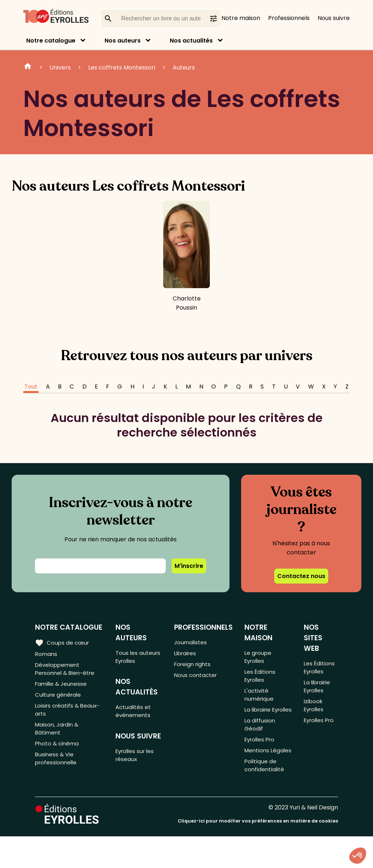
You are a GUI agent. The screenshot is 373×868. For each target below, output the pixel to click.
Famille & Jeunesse (62, 687)
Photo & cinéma (58, 754)
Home (28, 67)
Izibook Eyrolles (314, 710)
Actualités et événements (135, 714)
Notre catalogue (51, 41)
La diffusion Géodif (260, 742)
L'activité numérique (260, 700)
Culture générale (59, 699)
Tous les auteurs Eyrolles (139, 657)
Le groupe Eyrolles (259, 657)
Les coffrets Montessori (122, 67)
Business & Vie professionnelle (57, 770)
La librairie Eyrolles (259, 721)
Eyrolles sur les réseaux (138, 760)
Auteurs (184, 67)
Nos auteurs (123, 41)
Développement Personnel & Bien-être (67, 671)
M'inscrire (189, 566)
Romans (47, 654)
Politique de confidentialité (265, 796)
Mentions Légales (258, 775)
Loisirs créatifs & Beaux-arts (69, 716)
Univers (60, 67)
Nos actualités (191, 41)
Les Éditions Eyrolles (261, 678)
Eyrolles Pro (262, 758)
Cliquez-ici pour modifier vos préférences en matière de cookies (258, 853)
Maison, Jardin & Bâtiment (58, 737)
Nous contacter (197, 678)
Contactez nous (301, 576)
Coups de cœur (63, 642)
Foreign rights (194, 666)
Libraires (186, 654)
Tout (31, 387)
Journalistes (192, 642)
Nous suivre (334, 18)
